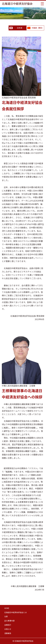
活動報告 (8, 633)
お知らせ (8, 629)
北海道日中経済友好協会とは (15, 612)
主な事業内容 (9, 621)
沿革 (6, 616)
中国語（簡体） (38, 28)
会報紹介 (8, 625)
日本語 (20, 28)
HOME (7, 608)
